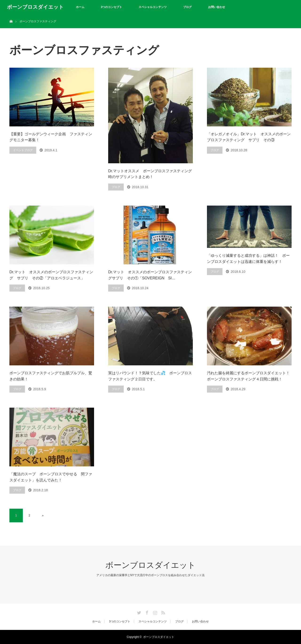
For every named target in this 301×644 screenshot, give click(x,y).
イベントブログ (23, 150)
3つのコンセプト (112, 7)
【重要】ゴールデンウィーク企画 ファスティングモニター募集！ (51, 137)
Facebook (147, 612)
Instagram (154, 612)
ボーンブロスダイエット (35, 7)
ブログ (187, 7)
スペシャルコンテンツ (153, 7)
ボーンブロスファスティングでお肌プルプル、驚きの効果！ (51, 376)
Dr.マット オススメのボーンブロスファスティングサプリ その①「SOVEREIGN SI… (150, 275)
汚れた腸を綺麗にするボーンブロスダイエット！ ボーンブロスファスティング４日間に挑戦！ (248, 376)
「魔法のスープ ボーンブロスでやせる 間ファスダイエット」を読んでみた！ (51, 477)
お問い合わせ (217, 7)
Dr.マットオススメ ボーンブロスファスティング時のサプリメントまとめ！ (150, 174)
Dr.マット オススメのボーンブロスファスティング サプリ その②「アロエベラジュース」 (51, 275)
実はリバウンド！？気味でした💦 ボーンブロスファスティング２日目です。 (150, 376)
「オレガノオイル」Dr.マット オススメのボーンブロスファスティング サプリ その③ (249, 137)
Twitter (139, 612)
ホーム (80, 7)
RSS (162, 612)
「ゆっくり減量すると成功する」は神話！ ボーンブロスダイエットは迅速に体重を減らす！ (248, 259)
